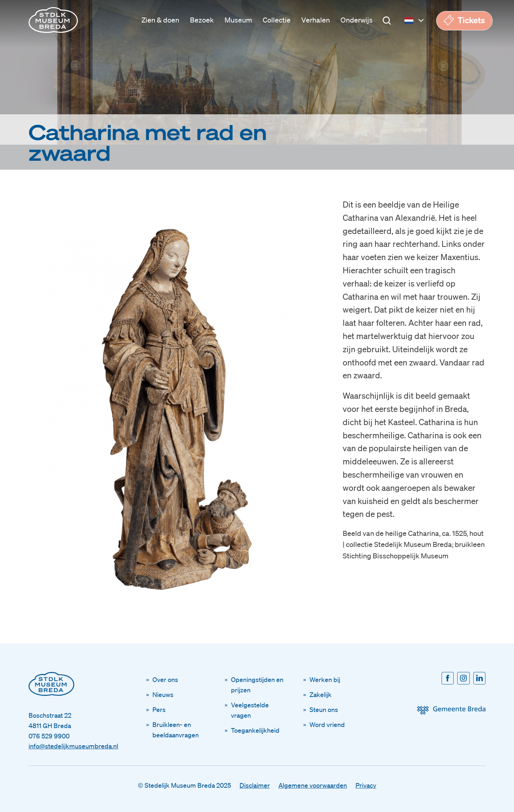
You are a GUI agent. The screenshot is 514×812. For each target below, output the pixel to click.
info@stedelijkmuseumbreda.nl (73, 746)
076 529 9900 (49, 736)
